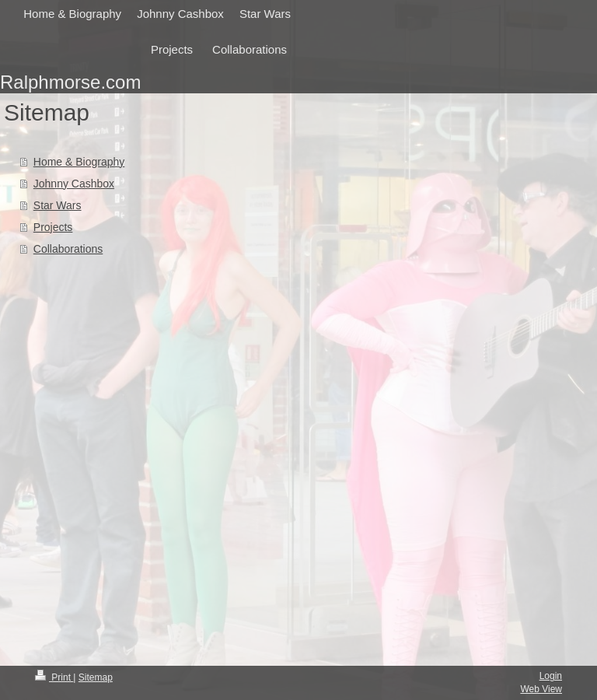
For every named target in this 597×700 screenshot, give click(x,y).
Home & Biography (79, 162)
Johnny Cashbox (74, 184)
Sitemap (96, 677)
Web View (541, 689)
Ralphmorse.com (70, 82)
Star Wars (58, 205)
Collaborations (68, 249)
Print (54, 677)
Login (551, 676)
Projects (53, 227)
